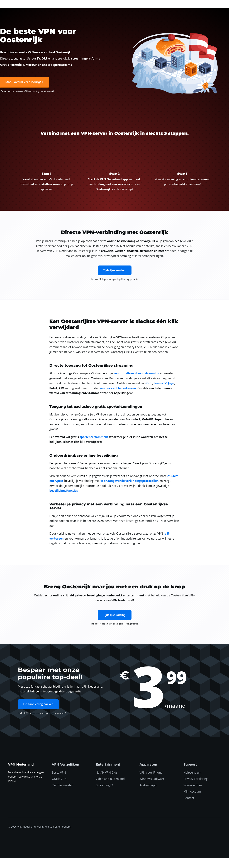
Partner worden (63, 795)
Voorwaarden (193, 795)
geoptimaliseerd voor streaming (136, 383)
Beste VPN (59, 783)
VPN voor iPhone (151, 783)
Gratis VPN (59, 789)
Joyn (171, 393)
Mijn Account (192, 801)
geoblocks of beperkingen (118, 398)
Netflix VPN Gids (107, 783)
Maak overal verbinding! (23, 92)
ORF (149, 393)
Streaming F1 (105, 795)
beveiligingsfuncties (64, 501)
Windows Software (152, 789)
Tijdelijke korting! (115, 280)
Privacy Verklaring (196, 789)
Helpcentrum (193, 783)
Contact (189, 808)
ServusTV (160, 393)
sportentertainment (94, 447)
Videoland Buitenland (110, 789)
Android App (148, 795)
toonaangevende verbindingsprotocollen (130, 491)
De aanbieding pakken (38, 714)
